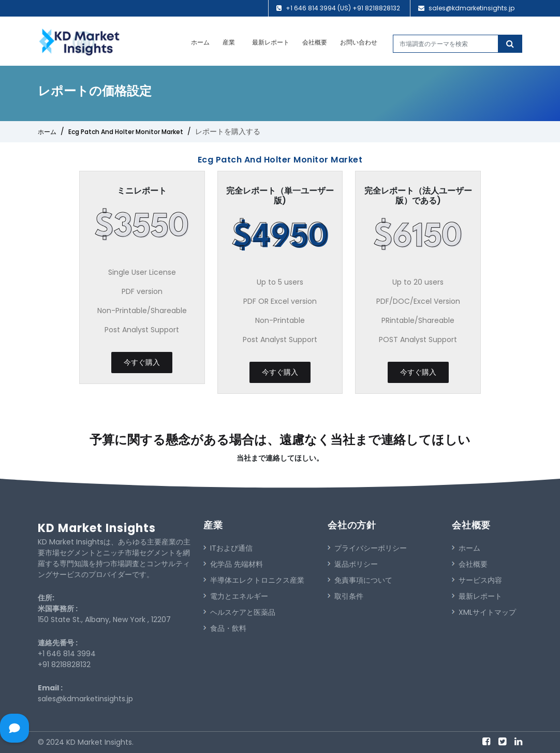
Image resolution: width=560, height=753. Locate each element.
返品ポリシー (353, 564)
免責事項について (360, 580)
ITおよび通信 (228, 548)
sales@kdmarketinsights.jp (471, 8)
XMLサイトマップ (484, 612)
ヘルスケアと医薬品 (239, 612)
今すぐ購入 (142, 362)
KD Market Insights (97, 528)
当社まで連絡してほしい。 (280, 458)
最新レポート (271, 42)
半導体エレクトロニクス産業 (254, 580)
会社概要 (315, 42)
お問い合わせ (359, 42)
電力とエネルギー (236, 596)
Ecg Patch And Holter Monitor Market (126, 132)
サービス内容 (477, 580)
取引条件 (345, 596)
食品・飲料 (225, 628)
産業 (229, 42)
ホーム (200, 42)
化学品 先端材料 (233, 564)
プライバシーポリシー (367, 548)
